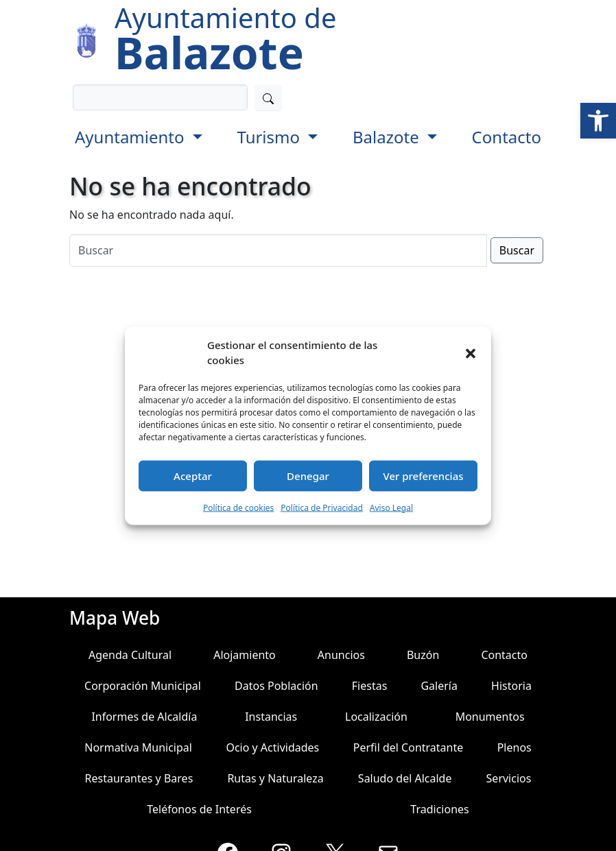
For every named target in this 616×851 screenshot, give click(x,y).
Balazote (388, 137)
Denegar (308, 476)
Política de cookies (238, 507)
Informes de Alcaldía (144, 717)
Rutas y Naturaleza (275, 778)
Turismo (270, 137)
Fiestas (370, 686)
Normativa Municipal (138, 747)
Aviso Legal (391, 507)
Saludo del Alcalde (405, 778)
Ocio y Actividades (272, 747)
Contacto (507, 137)
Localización (376, 717)
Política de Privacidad (322, 507)
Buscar (517, 250)
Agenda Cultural (130, 655)
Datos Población (276, 686)
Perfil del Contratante (408, 747)
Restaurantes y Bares (139, 778)
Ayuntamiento (132, 137)
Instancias (271, 717)
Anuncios (341, 655)
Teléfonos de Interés (199, 809)
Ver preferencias (423, 476)
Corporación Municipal (143, 686)
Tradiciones (439, 809)
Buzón (423, 655)
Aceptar (193, 476)
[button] (598, 121)
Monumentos (490, 717)
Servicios (509, 778)
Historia (511, 686)
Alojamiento (245, 655)
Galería (439, 686)
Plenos (514, 747)
